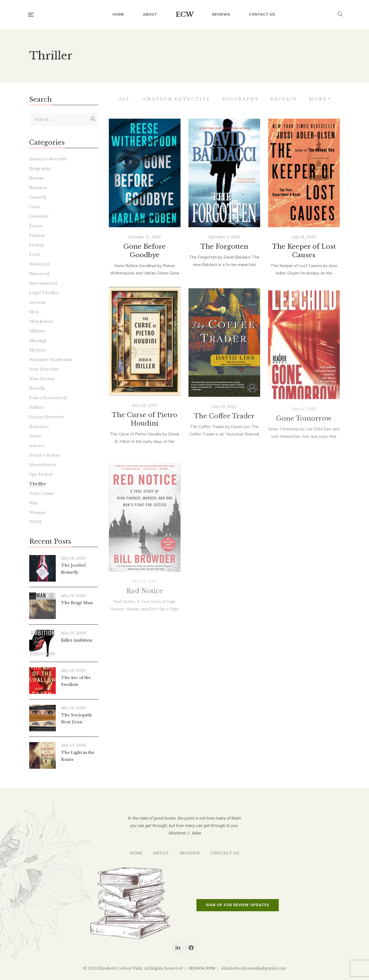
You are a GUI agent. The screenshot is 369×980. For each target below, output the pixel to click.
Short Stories (43, 465)
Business (38, 188)
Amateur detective (177, 99)
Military (38, 331)
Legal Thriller (44, 293)
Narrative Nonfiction (51, 360)
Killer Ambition (77, 640)
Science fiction (45, 455)
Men (34, 312)
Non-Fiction (42, 379)
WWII (35, 522)
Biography (241, 99)
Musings (38, 340)
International (43, 283)
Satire (35, 436)
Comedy (38, 197)
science (37, 446)
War (34, 503)
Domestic (39, 216)
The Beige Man (77, 603)
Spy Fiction (41, 474)
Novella (37, 388)
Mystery (38, 350)
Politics (37, 407)
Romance (39, 426)
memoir (38, 302)
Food (34, 254)
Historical (39, 264)
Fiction (37, 245)
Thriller (38, 484)
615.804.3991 (202, 968)
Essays (36, 226)
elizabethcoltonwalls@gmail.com (253, 968)
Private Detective (47, 417)
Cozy (35, 207)
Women (37, 512)
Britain (284, 99)
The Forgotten (224, 250)
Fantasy (37, 235)
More (318, 99)
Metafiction (41, 321)
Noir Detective (44, 369)
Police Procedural (48, 398)
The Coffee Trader (224, 436)
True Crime (42, 493)
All (125, 99)
